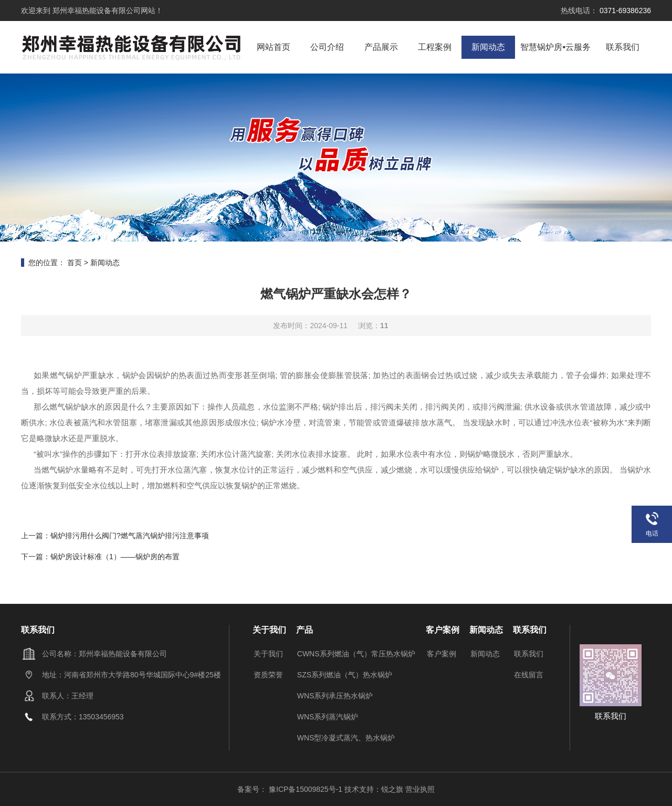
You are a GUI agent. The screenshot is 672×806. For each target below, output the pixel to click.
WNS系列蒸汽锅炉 (328, 717)
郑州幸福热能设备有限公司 (96, 11)
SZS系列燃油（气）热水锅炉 (345, 675)
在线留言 (529, 675)
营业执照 (420, 789)
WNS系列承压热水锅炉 (335, 696)
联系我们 (623, 47)
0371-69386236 (624, 11)
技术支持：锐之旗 (374, 789)
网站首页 (274, 47)
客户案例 (442, 654)
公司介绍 (327, 47)
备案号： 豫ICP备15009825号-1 (291, 789)
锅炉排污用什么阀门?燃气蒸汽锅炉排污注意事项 (130, 536)
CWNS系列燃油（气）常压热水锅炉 (356, 654)
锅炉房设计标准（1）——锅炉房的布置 (115, 557)
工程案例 (435, 47)
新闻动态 (488, 47)
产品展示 (381, 47)
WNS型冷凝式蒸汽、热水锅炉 (346, 738)
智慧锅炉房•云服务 (555, 47)
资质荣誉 (268, 675)
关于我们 (268, 654)
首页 (75, 263)
